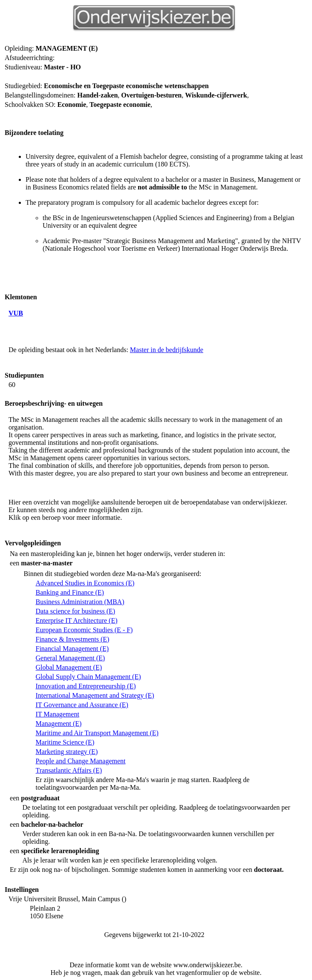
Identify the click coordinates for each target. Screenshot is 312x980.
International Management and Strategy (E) (95, 695)
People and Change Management (80, 761)
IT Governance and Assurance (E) (82, 705)
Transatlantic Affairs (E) (69, 770)
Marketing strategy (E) (66, 752)
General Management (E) (70, 658)
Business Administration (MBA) (80, 602)
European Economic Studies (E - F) (84, 630)
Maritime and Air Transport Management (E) (97, 733)
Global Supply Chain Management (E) (88, 677)
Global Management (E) (69, 667)
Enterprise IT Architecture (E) (76, 620)
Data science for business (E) (75, 611)
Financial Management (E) (72, 649)
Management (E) (58, 724)
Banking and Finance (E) (69, 592)
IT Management (57, 714)
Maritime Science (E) (65, 742)
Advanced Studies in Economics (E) (85, 583)
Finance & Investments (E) (72, 639)
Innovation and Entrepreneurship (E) (85, 686)
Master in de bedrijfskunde (167, 350)
